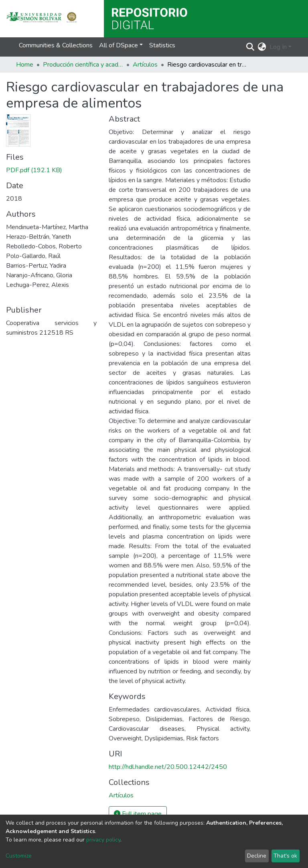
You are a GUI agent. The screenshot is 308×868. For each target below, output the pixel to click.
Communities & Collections (56, 45)
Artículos (145, 65)
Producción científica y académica (83, 65)
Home (25, 65)
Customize (19, 856)
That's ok (285, 856)
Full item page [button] (138, 814)
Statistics (162, 45)
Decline (257, 856)
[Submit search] (250, 47)
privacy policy (103, 840)
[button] (262, 47)
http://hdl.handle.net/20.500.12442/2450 (168, 767)
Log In (278, 47)
